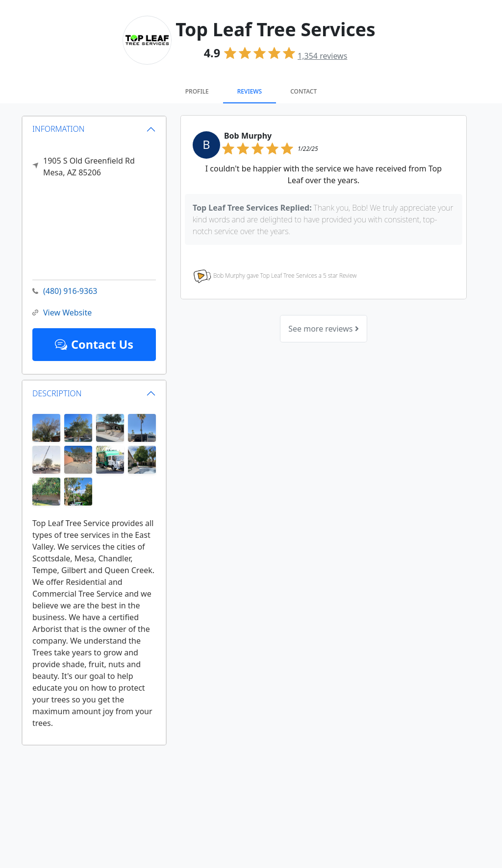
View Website (62, 313)
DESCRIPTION (57, 393)
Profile (197, 91)
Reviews (250, 91)
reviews (322, 56)
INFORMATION (59, 129)
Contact (303, 91)
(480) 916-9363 (65, 291)
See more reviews (323, 329)
